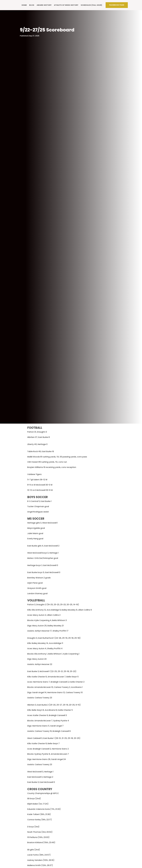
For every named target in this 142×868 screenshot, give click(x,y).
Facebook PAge (117, 5)
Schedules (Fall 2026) (91, 5)
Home (24, 5)
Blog (32, 5)
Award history (44, 5)
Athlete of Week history (66, 5)
